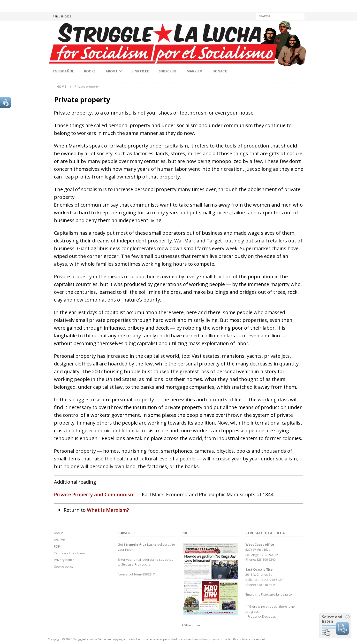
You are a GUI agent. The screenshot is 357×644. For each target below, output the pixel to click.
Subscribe (168, 71)
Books (90, 71)
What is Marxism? (108, 510)
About (112, 71)
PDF (57, 546)
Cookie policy (64, 566)
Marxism (195, 71)
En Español (63, 71)
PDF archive (191, 625)
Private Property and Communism (94, 494)
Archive (59, 540)
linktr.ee (140, 71)
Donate (220, 71)
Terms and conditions (70, 553)
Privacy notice (64, 560)
